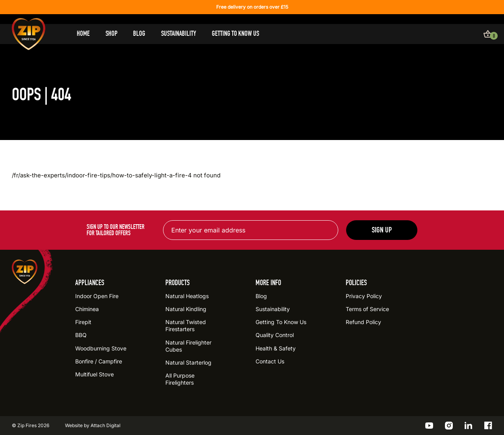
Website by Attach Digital (93, 425)
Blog (139, 34)
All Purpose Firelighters (180, 379)
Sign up (382, 230)
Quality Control (275, 335)
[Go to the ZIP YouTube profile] (429, 426)
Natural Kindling (186, 309)
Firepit (83, 322)
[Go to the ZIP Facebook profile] (488, 426)
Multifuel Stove (94, 374)
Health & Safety (276, 348)
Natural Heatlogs (187, 296)
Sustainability (179, 34)
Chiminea (87, 309)
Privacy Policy (364, 296)
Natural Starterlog (188, 362)
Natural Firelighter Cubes (188, 346)
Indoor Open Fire (97, 296)
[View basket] (488, 34)
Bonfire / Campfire (99, 361)
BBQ (81, 335)
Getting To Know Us (235, 34)
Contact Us (270, 361)
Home (83, 34)
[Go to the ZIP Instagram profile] (449, 426)
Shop (111, 34)
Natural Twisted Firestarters (186, 325)
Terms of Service (367, 309)
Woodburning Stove (101, 348)
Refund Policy (363, 322)
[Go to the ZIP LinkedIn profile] (469, 426)
